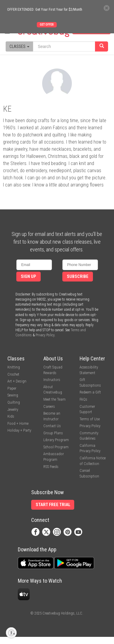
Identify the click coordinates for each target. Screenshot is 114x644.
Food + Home (18, 423)
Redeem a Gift (90, 392)
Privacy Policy (45, 335)
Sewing (13, 395)
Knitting (14, 367)
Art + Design (17, 381)
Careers (49, 406)
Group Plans (53, 433)
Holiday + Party (19, 430)
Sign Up (28, 277)
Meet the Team (54, 399)
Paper (12, 388)
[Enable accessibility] (11, 633)
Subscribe (78, 277)
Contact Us (52, 426)
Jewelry (13, 409)
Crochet (13, 374)
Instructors (52, 380)
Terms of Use (90, 419)
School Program (56, 447)
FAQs (83, 399)
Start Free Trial (53, 505)
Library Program (56, 440)
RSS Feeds (51, 467)
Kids (11, 416)
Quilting (14, 402)
